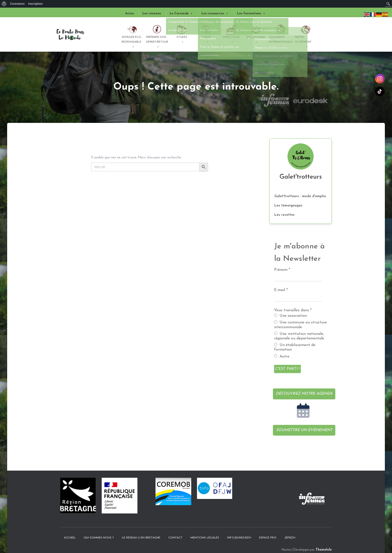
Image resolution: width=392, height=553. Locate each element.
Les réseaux (152, 13)
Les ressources (215, 14)
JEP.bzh (290, 538)
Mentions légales (205, 538)
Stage (207, 40)
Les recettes (284, 215)
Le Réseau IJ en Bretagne (141, 538)
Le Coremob (181, 14)
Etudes (182, 40)
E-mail (281, 290)
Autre (282, 356)
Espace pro (268, 538)
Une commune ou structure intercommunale (300, 325)
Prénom (282, 270)
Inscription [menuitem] (35, 4)
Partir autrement (303, 41)
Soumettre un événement (304, 430)
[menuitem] (4, 4)
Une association (291, 316)
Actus (130, 13)
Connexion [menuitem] (17, 4)
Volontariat (256, 40)
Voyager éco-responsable (132, 41)
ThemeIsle (324, 550)
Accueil (70, 538)
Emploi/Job (231, 40)
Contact (175, 538)
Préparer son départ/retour (157, 41)
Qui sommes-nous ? (99, 538)
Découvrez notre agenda (304, 394)
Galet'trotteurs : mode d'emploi (300, 196)
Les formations (251, 14)
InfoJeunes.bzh (239, 538)
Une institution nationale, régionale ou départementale (299, 336)
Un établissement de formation (295, 347)
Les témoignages (288, 206)
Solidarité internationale (281, 41)
